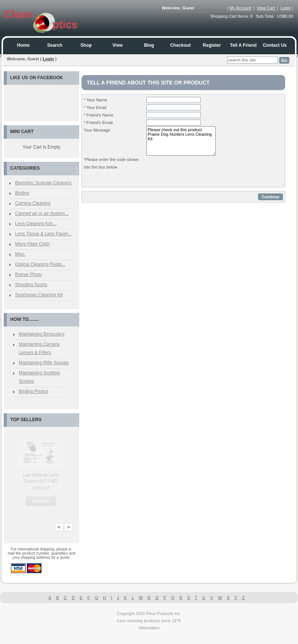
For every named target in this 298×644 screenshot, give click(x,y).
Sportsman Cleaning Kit (39, 295)
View (118, 45)
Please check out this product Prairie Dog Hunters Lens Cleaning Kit (181, 141)
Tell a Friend (243, 45)
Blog (149, 45)
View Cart (267, 8)
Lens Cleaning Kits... (36, 224)
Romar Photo (28, 274)
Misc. (20, 254)
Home (23, 45)
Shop (86, 45)
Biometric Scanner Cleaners (43, 183)
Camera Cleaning (33, 203)
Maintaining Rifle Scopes (44, 363)
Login (285, 8)
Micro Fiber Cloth (32, 244)
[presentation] (204, 170)
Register (212, 45)
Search (55, 45)
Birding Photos (34, 391)
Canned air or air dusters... (42, 213)
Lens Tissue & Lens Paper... (43, 234)
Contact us (275, 45)
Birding (22, 193)
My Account (240, 8)
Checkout (180, 45)
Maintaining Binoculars (42, 334)
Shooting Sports (31, 285)
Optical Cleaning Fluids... (40, 264)
